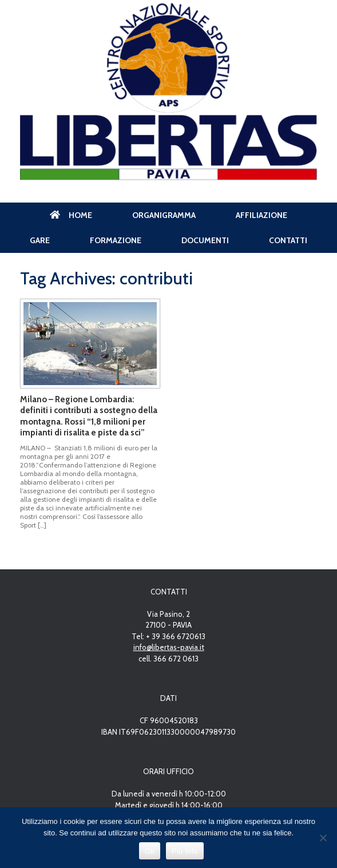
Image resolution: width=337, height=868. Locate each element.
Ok (150, 851)
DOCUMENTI (205, 240)
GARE (40, 240)
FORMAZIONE (116, 240)
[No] (323, 838)
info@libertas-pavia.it (169, 647)
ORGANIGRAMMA (164, 215)
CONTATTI (288, 240)
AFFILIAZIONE (261, 215)
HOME (71, 215)
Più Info (185, 851)
